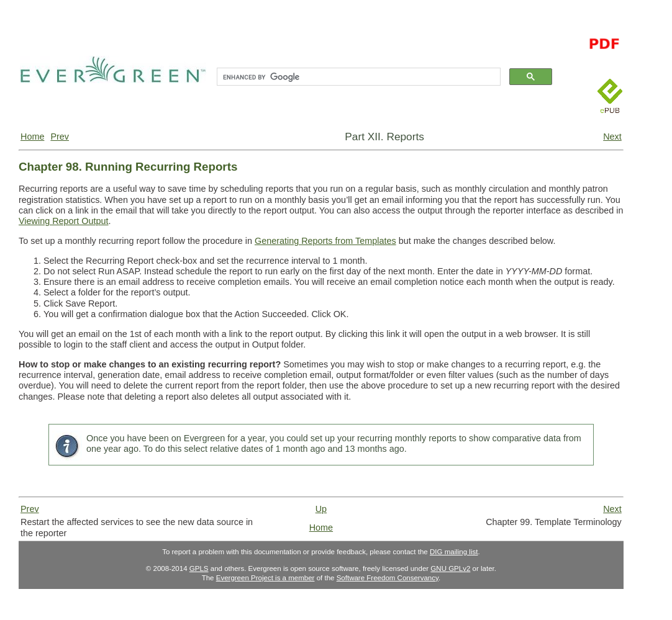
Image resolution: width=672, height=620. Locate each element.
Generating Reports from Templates (325, 241)
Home (32, 137)
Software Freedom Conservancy (388, 578)
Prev (60, 137)
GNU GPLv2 (450, 568)
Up (321, 509)
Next (612, 137)
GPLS (199, 568)
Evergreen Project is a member (266, 578)
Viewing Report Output (64, 221)
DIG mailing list (454, 552)
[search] (357, 77)
